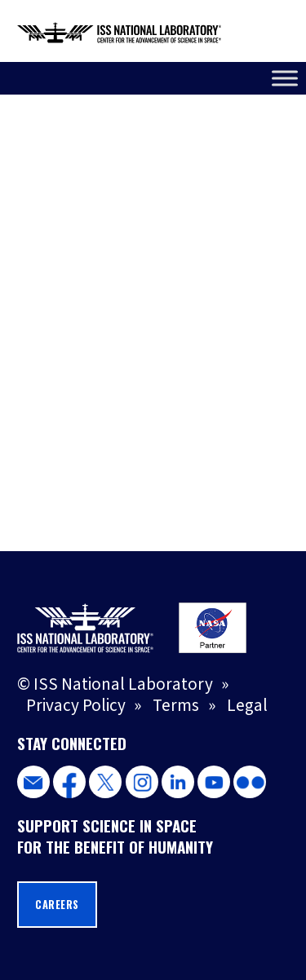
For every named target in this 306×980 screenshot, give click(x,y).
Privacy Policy (76, 705)
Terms (176, 705)
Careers (57, 905)
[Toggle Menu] (285, 78)
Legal (247, 705)
